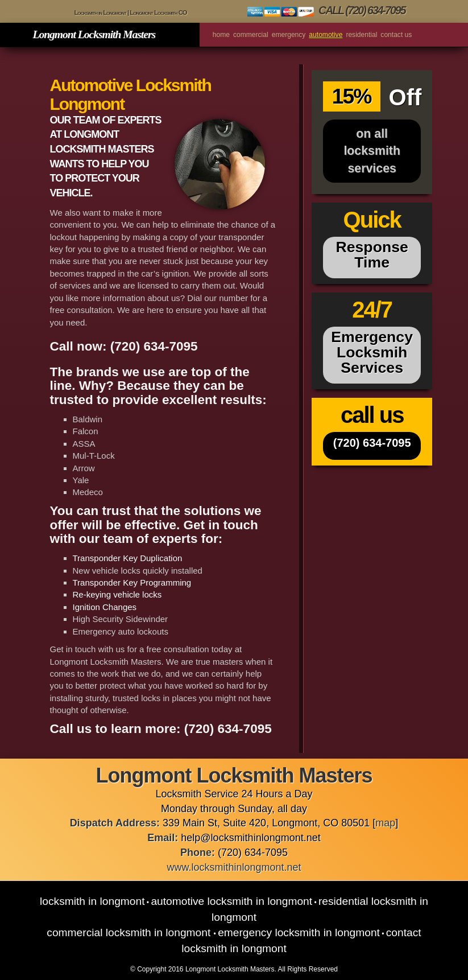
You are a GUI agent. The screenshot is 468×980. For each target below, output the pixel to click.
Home (221, 35)
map (385, 823)
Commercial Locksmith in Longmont (130, 932)
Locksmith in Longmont (92, 901)
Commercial (251, 35)
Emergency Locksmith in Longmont (299, 932)
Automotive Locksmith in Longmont (231, 901)
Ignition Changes (105, 607)
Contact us (396, 35)
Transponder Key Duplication (128, 558)
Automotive (326, 35)
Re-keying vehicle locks (117, 594)
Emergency (289, 35)
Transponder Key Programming (132, 582)
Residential (361, 35)
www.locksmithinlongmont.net (234, 867)
